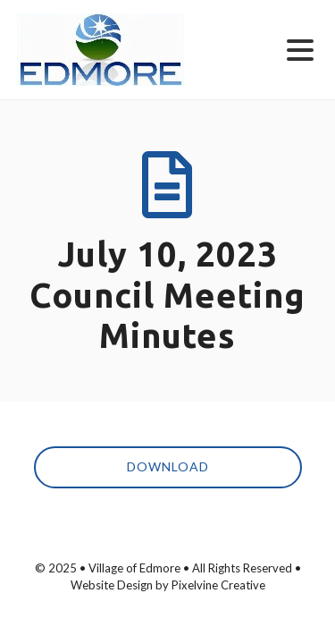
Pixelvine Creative (218, 585)
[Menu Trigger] (301, 49)
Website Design (112, 585)
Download (168, 466)
